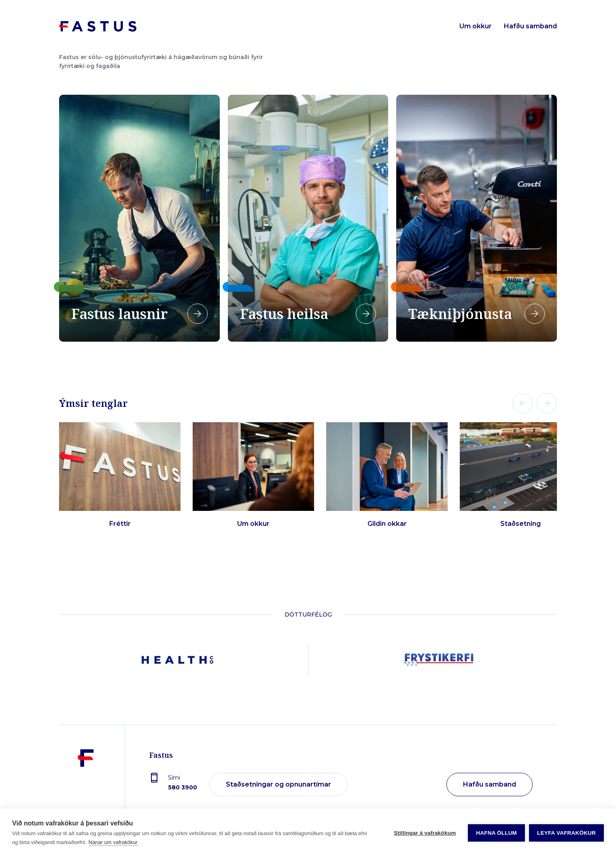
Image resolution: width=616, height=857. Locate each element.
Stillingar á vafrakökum (425, 833)
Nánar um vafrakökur (113, 842)
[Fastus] (86, 785)
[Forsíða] (98, 26)
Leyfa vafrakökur (566, 833)
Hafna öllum (496, 833)
